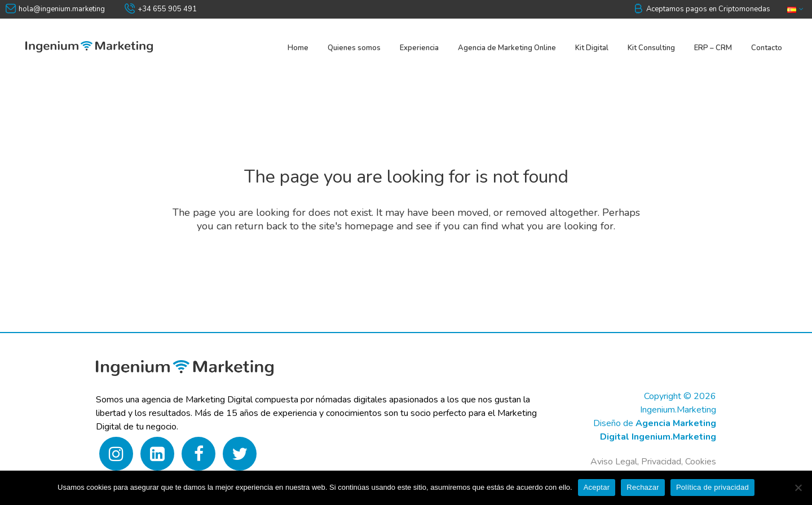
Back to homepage (406, 272)
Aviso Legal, (615, 462)
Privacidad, (663, 462)
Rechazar (643, 487)
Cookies (701, 462)
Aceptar (597, 487)
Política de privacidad (712, 487)
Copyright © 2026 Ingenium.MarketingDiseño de (655, 410)
